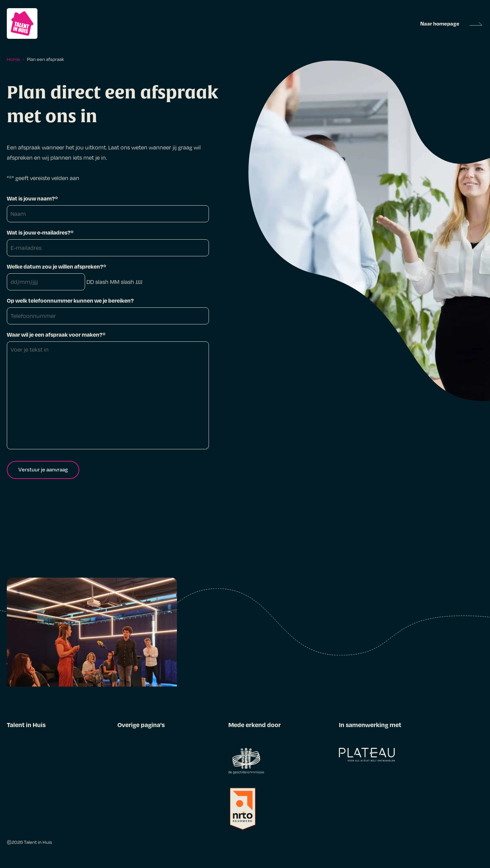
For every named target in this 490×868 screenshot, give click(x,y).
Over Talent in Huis (31, 800)
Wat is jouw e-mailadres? (40, 232)
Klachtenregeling (139, 771)
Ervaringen (21, 771)
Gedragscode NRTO (143, 785)
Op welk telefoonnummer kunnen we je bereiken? (70, 300)
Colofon (128, 800)
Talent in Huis (38, 842)
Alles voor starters (30, 742)
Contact (18, 814)
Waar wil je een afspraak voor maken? (56, 334)
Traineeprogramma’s (34, 757)
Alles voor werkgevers (35, 785)
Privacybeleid (135, 757)
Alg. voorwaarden (140, 742)
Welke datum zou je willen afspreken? (56, 266)
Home (13, 59)
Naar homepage (440, 23)
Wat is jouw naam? (32, 198)
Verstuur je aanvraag (43, 469)
